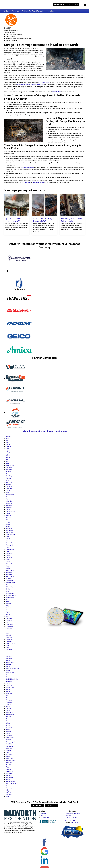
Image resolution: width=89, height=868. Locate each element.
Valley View (9, 763)
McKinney (9, 652)
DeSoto (8, 526)
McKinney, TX (45, 817)
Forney (8, 556)
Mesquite (9, 656)
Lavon (8, 633)
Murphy (8, 667)
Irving (7, 606)
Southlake (9, 744)
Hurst (7, 602)
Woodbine (9, 794)
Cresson (8, 516)
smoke (43, 83)
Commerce (9, 505)
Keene (8, 614)
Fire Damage (16, 11)
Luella (8, 648)
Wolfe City (9, 792)
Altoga (8, 445)
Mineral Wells (10, 662)
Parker (8, 692)
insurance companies (27, 167)
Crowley (8, 518)
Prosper (8, 704)
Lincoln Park (9, 639)
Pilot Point (9, 694)
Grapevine (9, 574)
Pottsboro (9, 700)
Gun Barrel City (10, 583)
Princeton (9, 702)
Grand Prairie (10, 570)
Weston (28, 85)
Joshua (8, 610)
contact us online (38, 183)
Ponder (8, 698)
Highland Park (39, 85)
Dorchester (9, 528)
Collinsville (9, 503)
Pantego (8, 690)
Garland (8, 566)
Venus (8, 767)
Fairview (8, 541)
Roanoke (8, 719)
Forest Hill (9, 553)
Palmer (8, 683)
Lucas (8, 646)
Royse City (9, 727)
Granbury (8, 568)
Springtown (9, 746)
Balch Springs (10, 465)
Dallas (8, 520)
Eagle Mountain (10, 535)
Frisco (8, 560)
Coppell (8, 509)
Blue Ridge (9, 476)
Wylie (7, 796)
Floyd (7, 551)
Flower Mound (10, 549)
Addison (8, 436)
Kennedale (9, 618)
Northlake (9, 681)
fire (39, 83)
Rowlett (8, 725)
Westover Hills (10, 782)
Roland (8, 723)
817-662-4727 (76, 822)
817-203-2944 (73, 5)
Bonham (8, 478)
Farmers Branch (10, 543)
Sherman (8, 740)
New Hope (9, 675)
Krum (7, 623)
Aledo (8, 438)
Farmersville (10, 545)
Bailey (8, 463)
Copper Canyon (10, 512)
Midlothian (9, 658)
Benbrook (9, 474)
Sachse (8, 729)
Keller (8, 616)
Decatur (8, 522)
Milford (8, 660)
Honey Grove (10, 597)
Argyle (8, 451)
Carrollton (9, 486)
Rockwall (8, 721)
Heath (33, 85)
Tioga (7, 752)
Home (7, 11)
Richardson (9, 713)
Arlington (8, 453)
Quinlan (8, 706)
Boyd (7, 480)
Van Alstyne (9, 765)
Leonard (8, 635)
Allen (7, 442)
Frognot (8, 562)
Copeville (9, 507)
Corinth (8, 514)
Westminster (21, 85)
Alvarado (8, 447)
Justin (8, 612)
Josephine (9, 608)
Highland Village (11, 595)
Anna (7, 449)
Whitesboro (9, 786)
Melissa (8, 654)
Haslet (8, 589)
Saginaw (8, 731)
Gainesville (9, 564)
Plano (7, 696)
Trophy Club (9, 759)
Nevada (8, 671)
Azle (7, 461)
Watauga (8, 769)
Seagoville (9, 736)
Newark (8, 677)
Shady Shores (10, 738)
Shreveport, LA (10, 742)
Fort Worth (9, 558)
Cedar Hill (9, 489)
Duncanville (9, 532)
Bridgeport (9, 482)
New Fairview (10, 673)
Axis (7, 459)
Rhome (8, 710)
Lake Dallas (9, 625)
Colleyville (9, 501)
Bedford (8, 472)
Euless (8, 539)
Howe (8, 600)
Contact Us (59, 5)
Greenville (9, 579)
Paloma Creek (10, 687)
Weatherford (10, 773)
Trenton (8, 757)
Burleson (8, 484)
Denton (8, 524)
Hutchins (8, 604)
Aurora (8, 457)
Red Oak (8, 708)
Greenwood (9, 581)
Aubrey (8, 455)
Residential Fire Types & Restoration (33, 11)
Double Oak (9, 530)
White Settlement (11, 784)
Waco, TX (43, 815)
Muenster (9, 664)
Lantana (8, 631)
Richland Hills (10, 715)
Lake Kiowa (9, 627)
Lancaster (9, 629)
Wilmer (8, 790)
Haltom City (9, 587)
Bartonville (9, 468)
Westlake (9, 775)
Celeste (8, 491)
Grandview (9, 572)
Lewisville (9, 637)
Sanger (8, 734)
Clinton (8, 499)
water (47, 83)
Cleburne (8, 497)
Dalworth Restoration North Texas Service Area (44, 431)
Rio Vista (8, 717)
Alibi (7, 440)
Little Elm (9, 641)
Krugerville (9, 620)
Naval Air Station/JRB (12, 669)
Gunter (8, 585)
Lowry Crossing (11, 643)
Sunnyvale (9, 748)
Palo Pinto (9, 685)
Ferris (8, 547)
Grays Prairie (10, 576)
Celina (8, 493)
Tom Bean (9, 754)
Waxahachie (9, 771)
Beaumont (9, 470)
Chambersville (10, 495)
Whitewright (9, 788)
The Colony (9, 750)
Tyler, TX (43, 813)
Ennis (7, 537)
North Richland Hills (12, 679)
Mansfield (9, 650)
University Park (10, 761)
